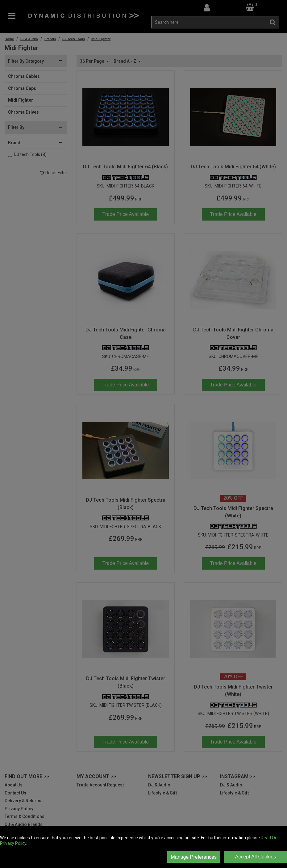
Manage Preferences (194, 857)
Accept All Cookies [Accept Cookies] (256, 857)
